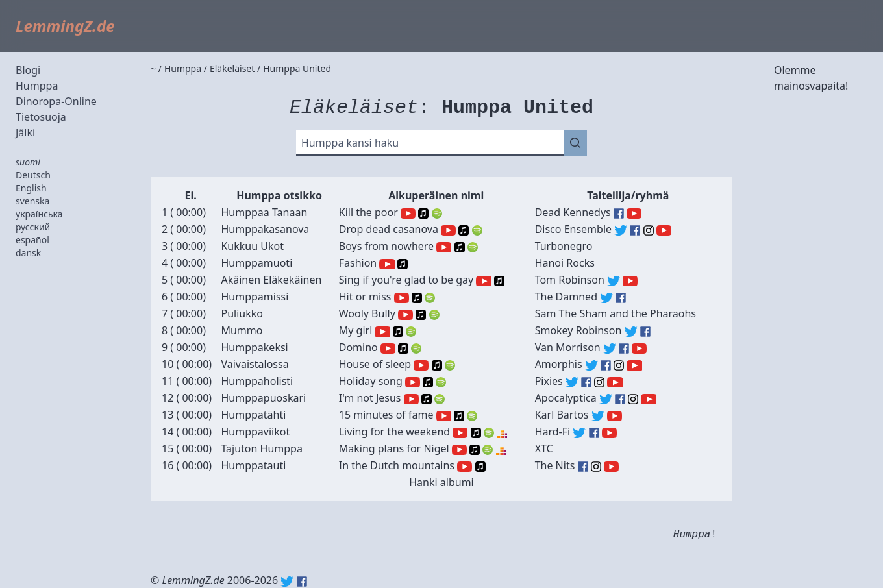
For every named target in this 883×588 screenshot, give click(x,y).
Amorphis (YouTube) (634, 365)
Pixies (549, 381)
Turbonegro (564, 246)
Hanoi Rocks (565, 263)
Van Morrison (568, 347)
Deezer (502, 433)
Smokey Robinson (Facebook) (645, 332)
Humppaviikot (255, 432)
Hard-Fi (553, 432)
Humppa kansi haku (350, 143)
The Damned (566, 297)
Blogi (28, 70)
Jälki (25, 132)
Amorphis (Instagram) (619, 365)
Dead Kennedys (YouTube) (634, 214)
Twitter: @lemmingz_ (287, 582)
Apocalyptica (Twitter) (606, 399)
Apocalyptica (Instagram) (633, 399)
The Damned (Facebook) (621, 298)
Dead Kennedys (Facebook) (619, 214)
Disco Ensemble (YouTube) (664, 230)
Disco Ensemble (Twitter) (621, 230)
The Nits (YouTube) (611, 467)
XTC (544, 448)
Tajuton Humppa (261, 448)
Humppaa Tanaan (264, 212)
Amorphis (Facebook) (606, 365)
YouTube (408, 214)
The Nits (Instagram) (596, 467)
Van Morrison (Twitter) (610, 349)
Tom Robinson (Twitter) (614, 281)
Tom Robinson (570, 280)
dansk (28, 253)
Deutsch (33, 175)
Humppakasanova (265, 229)
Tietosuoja (41, 117)
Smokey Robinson (578, 330)
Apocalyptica (566, 398)
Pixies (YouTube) (615, 382)
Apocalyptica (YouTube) (648, 399)
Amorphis (559, 364)
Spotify (437, 214)
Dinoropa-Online (56, 101)
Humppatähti (253, 415)
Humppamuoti (256, 263)
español (32, 240)
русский (33, 227)
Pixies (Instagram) (599, 382)
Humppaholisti (257, 381)
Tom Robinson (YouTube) (630, 281)
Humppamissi (255, 297)
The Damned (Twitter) (606, 298)
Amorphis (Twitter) (591, 365)
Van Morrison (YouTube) (639, 349)
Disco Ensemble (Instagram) (649, 230)
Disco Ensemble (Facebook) (635, 230)
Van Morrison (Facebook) (624, 349)
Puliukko (242, 313)
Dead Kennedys (573, 212)
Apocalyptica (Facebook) (620, 399)
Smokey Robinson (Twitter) (631, 332)
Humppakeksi (254, 347)
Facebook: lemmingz (302, 582)
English (31, 188)
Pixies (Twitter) (572, 382)
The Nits (555, 465)
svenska (32, 201)
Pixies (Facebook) (586, 382)
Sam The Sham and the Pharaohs (616, 313)
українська (39, 214)
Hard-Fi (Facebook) (594, 433)
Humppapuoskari (263, 398)
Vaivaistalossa (255, 364)
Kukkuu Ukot (252, 246)
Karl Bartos (562, 415)
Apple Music (423, 214)
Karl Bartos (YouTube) (615, 416)
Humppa (37, 86)
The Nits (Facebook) (583, 467)
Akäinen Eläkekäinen (271, 280)
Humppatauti (253, 465)
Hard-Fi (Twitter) (579, 433)
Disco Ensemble (573, 229)
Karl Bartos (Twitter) (598, 416)
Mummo (242, 330)
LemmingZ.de (65, 26)
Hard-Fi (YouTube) (609, 433)
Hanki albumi (441, 482)
